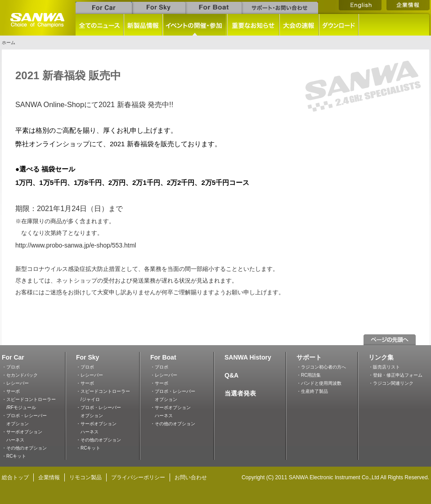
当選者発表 (240, 393)
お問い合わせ (191, 477)
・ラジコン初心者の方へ (321, 367)
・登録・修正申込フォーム (395, 375)
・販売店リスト (384, 367)
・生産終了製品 (312, 391)
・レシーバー (15, 383)
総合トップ (15, 477)
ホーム (9, 43)
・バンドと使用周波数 (319, 383)
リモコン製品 (85, 477)
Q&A (231, 375)
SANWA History (248, 357)
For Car (13, 357)
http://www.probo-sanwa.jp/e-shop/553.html (76, 245)
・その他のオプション (24, 448)
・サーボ (11, 391)
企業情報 (49, 477)
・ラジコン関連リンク (391, 383)
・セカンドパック (20, 375)
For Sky (88, 357)
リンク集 (381, 357)
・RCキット (14, 456)
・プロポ (11, 367)
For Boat (163, 357)
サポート (309, 357)
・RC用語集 (309, 375)
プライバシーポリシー (138, 477)
